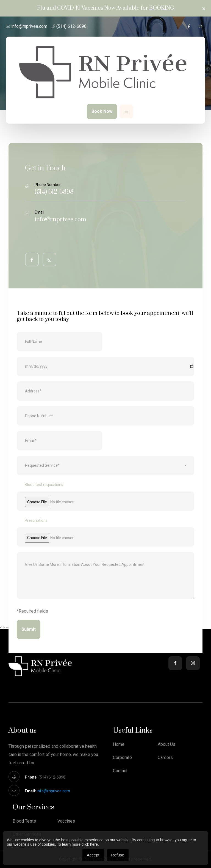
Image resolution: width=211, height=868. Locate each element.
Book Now (102, 111)
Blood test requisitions (44, 485)
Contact (120, 771)
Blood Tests (24, 821)
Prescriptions (36, 520)
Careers (165, 758)
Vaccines (66, 821)
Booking (162, 8)
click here (90, 844)
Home (119, 744)
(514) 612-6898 (71, 26)
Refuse (118, 855)
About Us (166, 744)
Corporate (122, 758)
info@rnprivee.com (29, 26)
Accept (93, 855)
